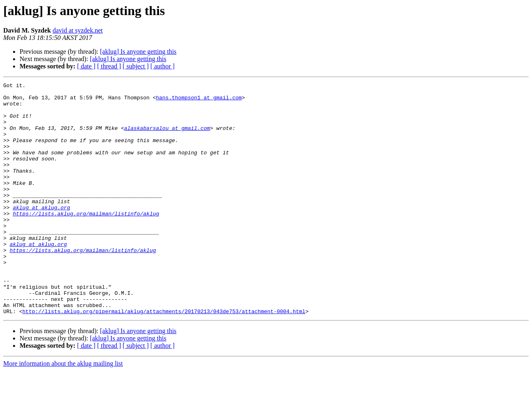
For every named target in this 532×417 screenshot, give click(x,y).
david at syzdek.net (78, 30)
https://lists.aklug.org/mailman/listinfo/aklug (86, 240)
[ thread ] (109, 66)
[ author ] (163, 66)
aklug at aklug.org (41, 233)
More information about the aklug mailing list (63, 410)
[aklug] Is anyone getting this (138, 52)
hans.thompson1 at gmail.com (199, 101)
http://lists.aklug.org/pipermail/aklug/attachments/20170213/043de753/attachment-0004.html (164, 358)
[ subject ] (136, 66)
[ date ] (86, 66)
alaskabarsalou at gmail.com (167, 138)
